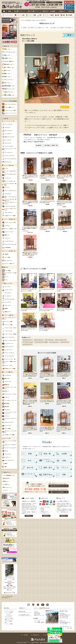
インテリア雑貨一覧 (8, 372)
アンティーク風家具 (49, 15)
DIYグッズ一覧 (7, 438)
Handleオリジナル (10, 113)
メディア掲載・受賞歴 (39, 622)
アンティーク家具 (21, 15)
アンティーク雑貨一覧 (8, 315)
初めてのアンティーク (39, 615)
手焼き (10, 104)
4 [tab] (50, 104)
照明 (40, 15)
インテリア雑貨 (8, 621)
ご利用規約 (25, 635)
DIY (6, 622)
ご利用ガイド (62, 11)
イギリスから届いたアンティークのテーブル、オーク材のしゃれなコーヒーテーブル (64, 228)
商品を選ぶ (7, 608)
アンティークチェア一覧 (9, 121)
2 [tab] (46, 104)
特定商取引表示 (36, 635)
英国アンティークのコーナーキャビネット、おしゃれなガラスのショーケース (30, 177)
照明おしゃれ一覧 (7, 283)
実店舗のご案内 (64, 611)
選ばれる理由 (37, 614)
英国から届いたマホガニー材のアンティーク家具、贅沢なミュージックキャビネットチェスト (30, 254)
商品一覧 (6, 119)
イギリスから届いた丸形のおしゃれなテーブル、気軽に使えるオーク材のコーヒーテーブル (47, 429)
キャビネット (10, 615)
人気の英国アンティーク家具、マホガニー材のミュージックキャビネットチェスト (47, 177)
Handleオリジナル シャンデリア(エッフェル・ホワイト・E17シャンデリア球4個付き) (64, 203)
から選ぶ (6, 49)
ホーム (4, 11)
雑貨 (58, 15)
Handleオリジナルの (10, 110)
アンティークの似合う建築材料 (10, 101)
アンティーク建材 (9, 624)
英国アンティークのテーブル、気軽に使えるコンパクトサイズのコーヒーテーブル (64, 177)
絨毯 (64, 15)
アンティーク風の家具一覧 (9, 219)
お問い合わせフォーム (67, 627)
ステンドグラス (8, 617)
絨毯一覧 (6, 267)
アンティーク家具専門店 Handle (41, 608)
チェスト (9, 614)
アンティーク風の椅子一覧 (9, 251)
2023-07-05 (43, 20)
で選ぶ (8, 61)
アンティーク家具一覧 (8, 166)
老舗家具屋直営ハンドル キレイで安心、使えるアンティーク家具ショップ (12, 5)
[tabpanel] (47, 73)
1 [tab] (44, 104)
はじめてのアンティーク (34, 11)
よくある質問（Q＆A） (24, 615)
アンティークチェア (9, 15)
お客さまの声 (22, 611)
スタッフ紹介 (37, 621)
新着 (10, 11)
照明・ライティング (9, 620)
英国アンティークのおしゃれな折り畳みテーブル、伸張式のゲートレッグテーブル (30, 203)
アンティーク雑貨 (32, 15)
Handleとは (37, 613)
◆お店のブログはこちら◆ (9, 593)
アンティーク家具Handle (26, 20)
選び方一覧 (6, 46)
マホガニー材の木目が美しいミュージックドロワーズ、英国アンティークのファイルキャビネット (47, 375)
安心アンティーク (20, 11)
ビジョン (36, 611)
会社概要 (53, 11)
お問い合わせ (71, 11)
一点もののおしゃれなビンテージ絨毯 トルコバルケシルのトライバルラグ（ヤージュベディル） (64, 402)
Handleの (9, 107)
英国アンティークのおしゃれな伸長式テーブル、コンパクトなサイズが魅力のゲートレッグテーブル (30, 402)
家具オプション (7, 472)
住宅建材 (70, 15)
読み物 (45, 11)
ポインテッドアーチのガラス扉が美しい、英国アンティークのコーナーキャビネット (30, 375)
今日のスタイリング (36, 20)
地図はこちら (9, 590)
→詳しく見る (69, 628)
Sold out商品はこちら (6, 598)
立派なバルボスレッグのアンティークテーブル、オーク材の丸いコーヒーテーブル (64, 375)
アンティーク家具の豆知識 (7, 596)
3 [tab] (48, 104)
